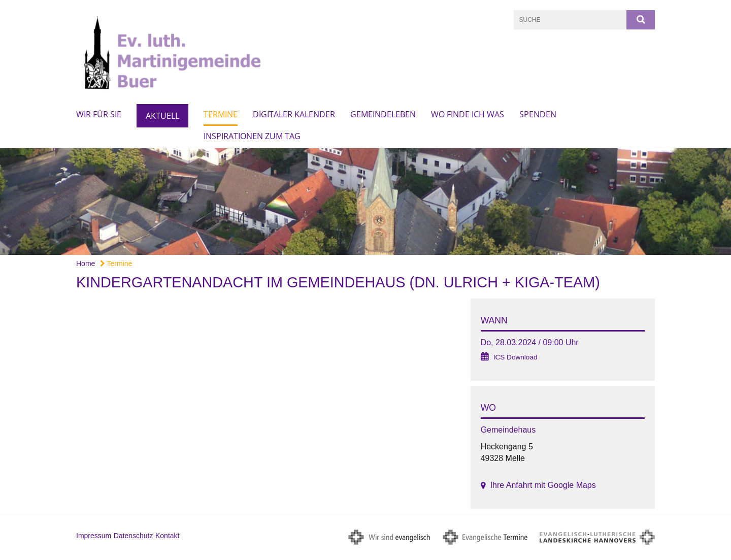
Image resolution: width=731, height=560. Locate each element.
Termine (221, 114)
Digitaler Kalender (294, 114)
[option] (365, 202)
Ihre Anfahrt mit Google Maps (543, 485)
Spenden (538, 114)
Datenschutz (134, 536)
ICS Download (516, 357)
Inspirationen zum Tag (252, 136)
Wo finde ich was (468, 114)
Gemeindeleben (383, 114)
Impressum (94, 536)
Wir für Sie (99, 114)
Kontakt (167, 536)
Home (86, 263)
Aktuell (162, 116)
